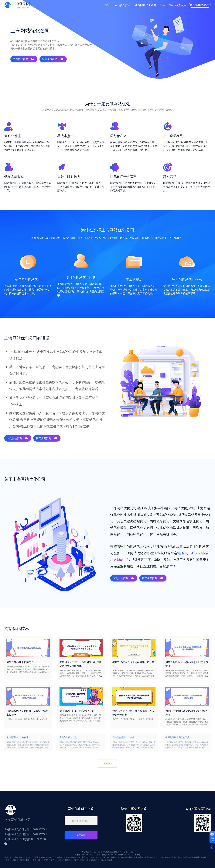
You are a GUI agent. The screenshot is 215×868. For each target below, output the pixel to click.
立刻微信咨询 (24, 59)
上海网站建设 (165, 857)
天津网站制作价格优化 (17, 737)
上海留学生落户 (48, 860)
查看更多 (107, 763)
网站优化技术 (123, 5)
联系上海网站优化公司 (173, 5)
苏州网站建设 (58, 857)
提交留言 (81, 835)
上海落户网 (35, 860)
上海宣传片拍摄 (39, 857)
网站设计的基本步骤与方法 (21, 662)
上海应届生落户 (79, 860)
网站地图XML (87, 852)
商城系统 (197, 857)
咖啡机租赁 (101, 857)
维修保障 (188, 857)
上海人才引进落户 (63, 860)
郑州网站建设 (112, 857)
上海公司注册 (177, 857)
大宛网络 (28, 857)
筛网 (49, 857)
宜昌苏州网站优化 (68, 737)
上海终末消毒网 (106, 860)
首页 (108, 5)
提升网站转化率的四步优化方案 (77, 711)
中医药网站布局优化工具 (177, 737)
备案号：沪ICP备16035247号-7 (87, 855)
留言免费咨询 (53, 59)
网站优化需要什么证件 (123, 737)
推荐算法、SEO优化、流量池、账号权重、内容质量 (27, 719)
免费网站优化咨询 (145, 5)
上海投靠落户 (92, 860)
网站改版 (206, 857)
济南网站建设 (139, 857)
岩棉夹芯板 (18, 857)
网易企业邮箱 (11, 860)
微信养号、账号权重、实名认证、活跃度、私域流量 (133, 719)
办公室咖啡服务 (88, 857)
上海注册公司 (152, 857)
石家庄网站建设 (126, 857)
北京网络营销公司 (73, 857)
